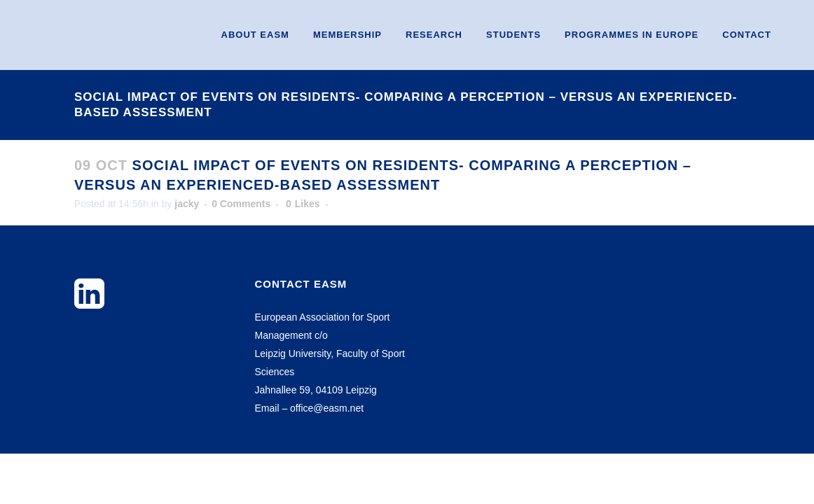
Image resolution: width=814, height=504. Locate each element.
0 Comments (241, 204)
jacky (187, 204)
